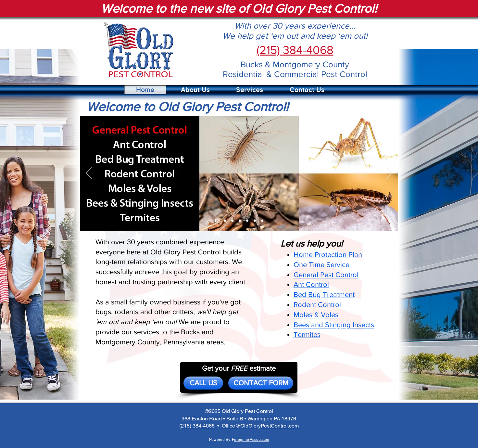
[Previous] (89, 173)
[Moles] (247, 220)
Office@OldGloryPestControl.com (260, 426)
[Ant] (225, 220)
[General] (217, 220)
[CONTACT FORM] (261, 383)
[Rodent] (240, 220)
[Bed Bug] (232, 220)
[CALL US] (203, 383)
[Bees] (255, 220)
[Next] (389, 173)
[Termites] (262, 220)
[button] (195, 90)
